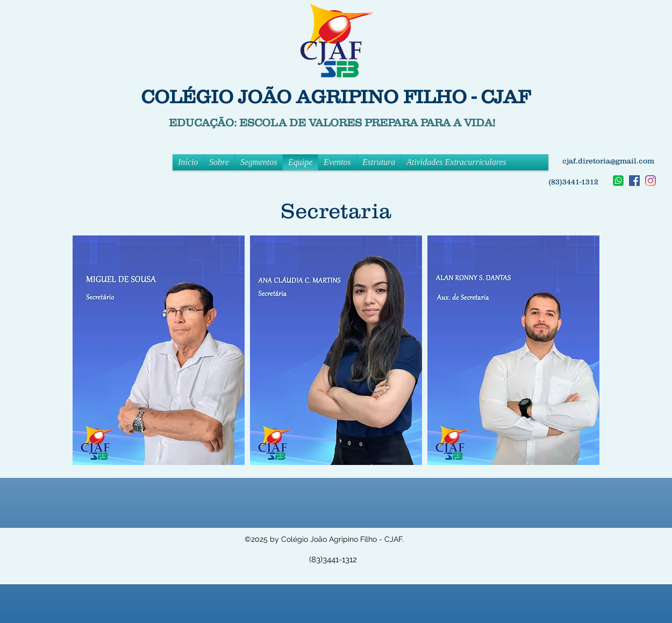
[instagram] (650, 181)
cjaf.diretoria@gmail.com (608, 161)
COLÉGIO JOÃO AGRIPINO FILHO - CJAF (335, 96)
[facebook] (634, 181)
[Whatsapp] (618, 181)
